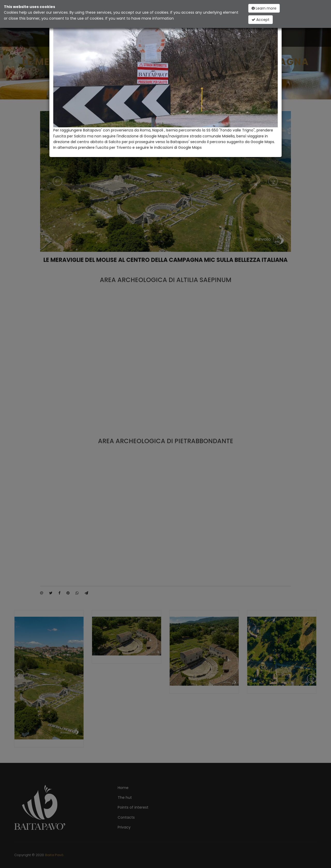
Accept (261, 20)
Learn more (264, 8)
